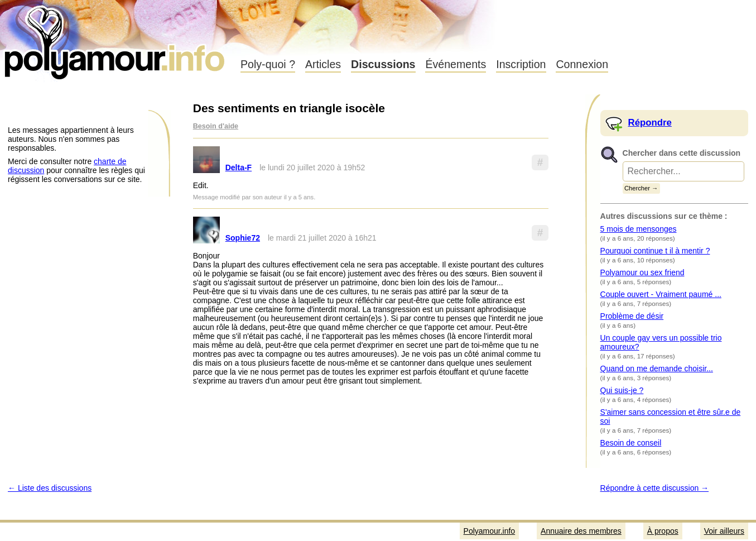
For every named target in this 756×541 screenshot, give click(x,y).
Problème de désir (632, 316)
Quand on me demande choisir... (657, 368)
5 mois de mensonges (639, 229)
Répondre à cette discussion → (655, 488)
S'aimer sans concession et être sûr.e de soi (671, 416)
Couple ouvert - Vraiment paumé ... (661, 294)
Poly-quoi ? (268, 64)
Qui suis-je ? (622, 390)
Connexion (582, 64)
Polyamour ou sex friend (642, 272)
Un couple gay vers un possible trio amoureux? (661, 342)
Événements (456, 64)
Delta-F (239, 167)
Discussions (383, 64)
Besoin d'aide (216, 126)
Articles (323, 64)
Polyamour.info (116, 39)
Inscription (521, 64)
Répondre (650, 123)
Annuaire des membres (581, 531)
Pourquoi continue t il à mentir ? (655, 251)
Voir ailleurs (724, 531)
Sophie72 (243, 238)
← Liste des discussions (50, 488)
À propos (663, 531)
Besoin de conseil (631, 443)
